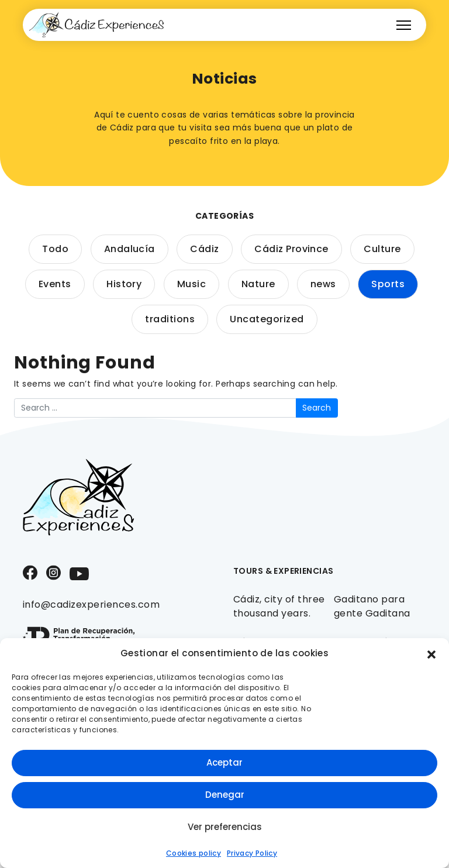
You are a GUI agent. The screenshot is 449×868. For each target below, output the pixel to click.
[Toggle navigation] (403, 25)
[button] (431, 653)
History (124, 284)
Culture (382, 249)
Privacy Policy (252, 853)
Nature (258, 284)
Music (191, 284)
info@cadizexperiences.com (91, 604)
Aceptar (224, 762)
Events (55, 284)
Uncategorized (267, 319)
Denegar (225, 795)
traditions (170, 319)
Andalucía (129, 249)
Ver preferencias (225, 827)
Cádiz (204, 249)
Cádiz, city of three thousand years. (279, 606)
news (323, 284)
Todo (55, 249)
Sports (388, 284)
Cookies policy (194, 853)
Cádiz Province (291, 249)
